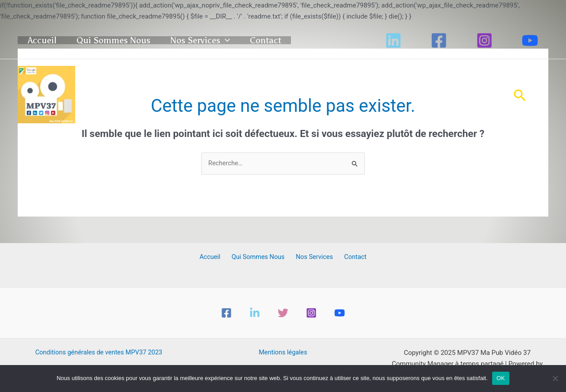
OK (501, 378)
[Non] (555, 378)
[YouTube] (530, 40)
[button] (520, 94)
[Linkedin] (393, 40)
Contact (306, 40)
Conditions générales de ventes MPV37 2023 (99, 353)
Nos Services (230, 40)
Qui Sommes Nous (132, 40)
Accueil (50, 40)
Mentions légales (283, 353)
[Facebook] (439, 40)
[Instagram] (484, 40)
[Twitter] (283, 313)
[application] (255, 40)
